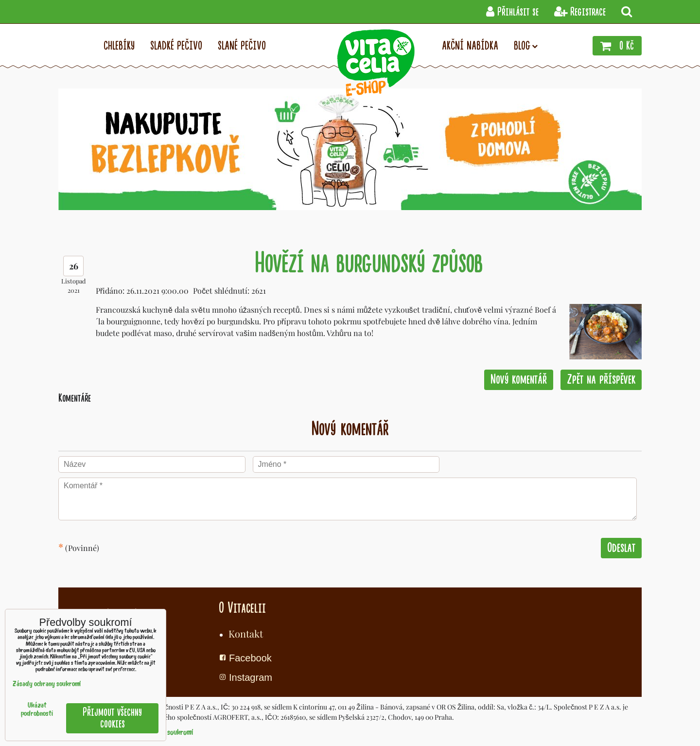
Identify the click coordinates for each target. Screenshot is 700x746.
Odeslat (621, 548)
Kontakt (246, 633)
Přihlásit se (512, 12)
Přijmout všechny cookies (112, 718)
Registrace (580, 12)
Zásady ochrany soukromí (47, 684)
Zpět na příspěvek (601, 380)
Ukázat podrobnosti (37, 710)
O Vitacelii (242, 608)
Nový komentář (519, 380)
